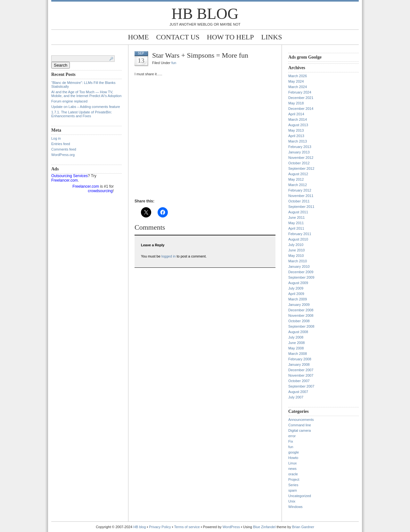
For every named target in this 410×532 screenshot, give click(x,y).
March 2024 (298, 87)
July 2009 (296, 288)
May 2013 (296, 130)
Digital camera (299, 430)
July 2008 (296, 337)
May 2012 (296, 179)
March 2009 (298, 299)
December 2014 (301, 109)
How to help (230, 37)
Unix (292, 501)
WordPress (231, 527)
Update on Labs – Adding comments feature (86, 107)
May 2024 (296, 81)
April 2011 (296, 228)
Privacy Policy (160, 527)
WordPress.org (63, 155)
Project (294, 479)
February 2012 (300, 190)
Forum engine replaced (69, 101)
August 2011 (298, 212)
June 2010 (296, 250)
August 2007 (298, 392)
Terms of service (187, 527)
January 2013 (299, 152)
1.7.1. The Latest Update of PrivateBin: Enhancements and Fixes (82, 114)
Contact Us (178, 37)
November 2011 (301, 196)
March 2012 (298, 185)
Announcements (301, 420)
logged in (169, 256)
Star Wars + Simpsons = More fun (200, 55)
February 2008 (300, 359)
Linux (292, 463)
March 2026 (298, 76)
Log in (56, 138)
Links (272, 37)
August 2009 (298, 283)
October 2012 (299, 163)
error (292, 436)
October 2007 (299, 381)
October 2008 (299, 321)
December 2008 (301, 310)
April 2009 (296, 294)
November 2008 (301, 315)
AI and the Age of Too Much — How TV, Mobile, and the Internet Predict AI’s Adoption (86, 94)
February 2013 (300, 147)
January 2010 (299, 266)
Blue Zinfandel (265, 527)
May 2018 (296, 103)
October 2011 (299, 201)
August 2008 (298, 332)
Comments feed (64, 149)
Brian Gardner (303, 527)
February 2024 (300, 92)
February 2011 (300, 234)
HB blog (205, 14)
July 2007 (296, 397)
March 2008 (298, 354)
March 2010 (298, 261)
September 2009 (301, 277)
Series (293, 485)
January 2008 (299, 364)
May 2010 (296, 256)
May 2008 (296, 348)
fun (174, 63)
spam (293, 490)
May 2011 (296, 223)
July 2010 (296, 245)
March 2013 (298, 141)
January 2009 (299, 305)
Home (139, 37)
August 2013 (298, 125)
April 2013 (296, 136)
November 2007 (301, 375)
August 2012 (298, 174)
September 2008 (301, 326)
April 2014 (296, 114)
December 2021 (301, 98)
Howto (293, 458)
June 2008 (296, 343)
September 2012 (301, 168)
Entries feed (61, 144)
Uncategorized (300, 496)
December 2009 (301, 272)
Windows (295, 507)
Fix (291, 441)
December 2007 (301, 370)
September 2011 (301, 207)
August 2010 (298, 239)
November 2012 (301, 158)
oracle (293, 474)
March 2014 (298, 119)
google (294, 452)
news (292, 469)
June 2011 (296, 217)
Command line (300, 425)
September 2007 (301, 386)
